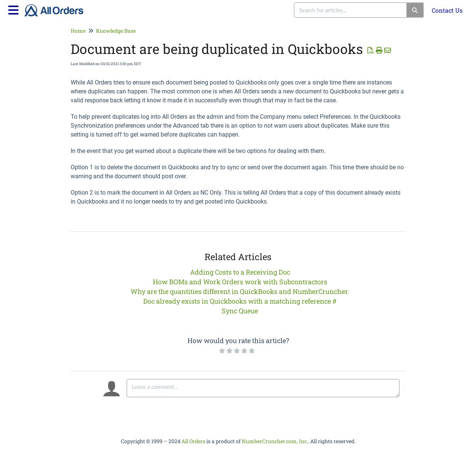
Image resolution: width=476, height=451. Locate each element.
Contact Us (447, 10)
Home (78, 31)
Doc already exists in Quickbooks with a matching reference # (240, 301)
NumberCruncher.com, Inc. (275, 441)
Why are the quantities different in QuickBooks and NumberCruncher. (240, 291)
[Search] (415, 10)
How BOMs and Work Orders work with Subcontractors (240, 282)
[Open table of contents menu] (15, 9)
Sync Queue (240, 311)
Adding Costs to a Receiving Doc (240, 272)
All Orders (193, 441)
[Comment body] (263, 388)
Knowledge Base (116, 31)
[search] (351, 10)
